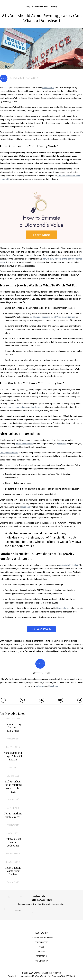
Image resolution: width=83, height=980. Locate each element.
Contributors (42, 942)
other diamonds (36, 407)
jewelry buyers (64, 608)
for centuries (48, 88)
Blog (28, 6)
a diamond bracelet (24, 444)
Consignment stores (9, 453)
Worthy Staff (18, 78)
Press (42, 947)
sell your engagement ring (15, 407)
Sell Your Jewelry (42, 629)
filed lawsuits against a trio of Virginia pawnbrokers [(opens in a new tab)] (52, 317)
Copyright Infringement (41, 938)
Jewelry (54, 6)
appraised (25, 507)
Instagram (40, 686)
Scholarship (42, 961)
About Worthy (42, 933)
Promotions (42, 956)
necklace (62, 444)
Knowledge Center (40, 6)
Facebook (53, 686)
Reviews (42, 952)
